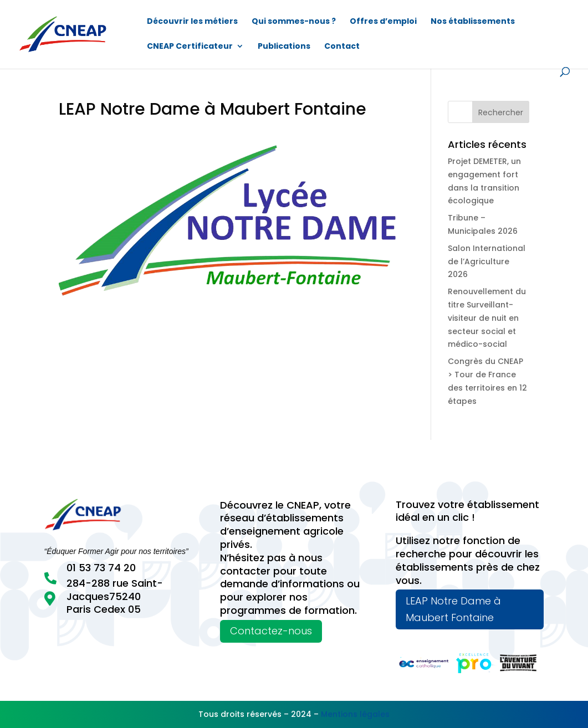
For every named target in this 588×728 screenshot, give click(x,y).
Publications (284, 47)
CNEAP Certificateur (190, 47)
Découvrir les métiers (192, 22)
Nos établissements (473, 22)
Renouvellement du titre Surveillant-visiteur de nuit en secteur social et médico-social (487, 318)
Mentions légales (355, 714)
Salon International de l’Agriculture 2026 (487, 262)
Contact (342, 47)
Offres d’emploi (383, 22)
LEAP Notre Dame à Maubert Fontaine (453, 609)
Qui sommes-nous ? (294, 22)
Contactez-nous (271, 631)
